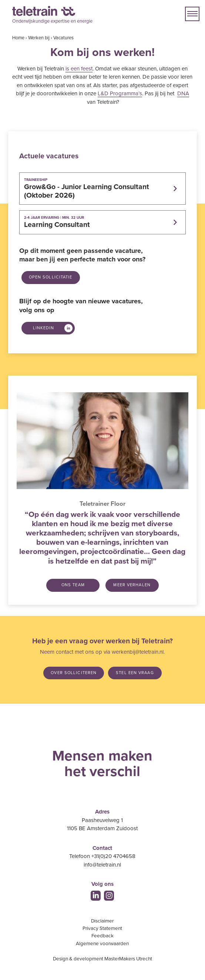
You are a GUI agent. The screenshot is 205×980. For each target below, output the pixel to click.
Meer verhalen (132, 585)
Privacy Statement (102, 928)
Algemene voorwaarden (102, 944)
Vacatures (63, 38)
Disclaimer (102, 921)
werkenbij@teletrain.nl (138, 652)
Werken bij (39, 38)
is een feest (79, 69)
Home (18, 38)
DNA (183, 93)
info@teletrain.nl (102, 865)
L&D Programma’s (120, 93)
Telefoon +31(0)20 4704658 (102, 856)
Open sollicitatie (51, 277)
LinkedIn (44, 328)
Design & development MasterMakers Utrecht (102, 959)
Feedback (102, 936)
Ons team (73, 585)
